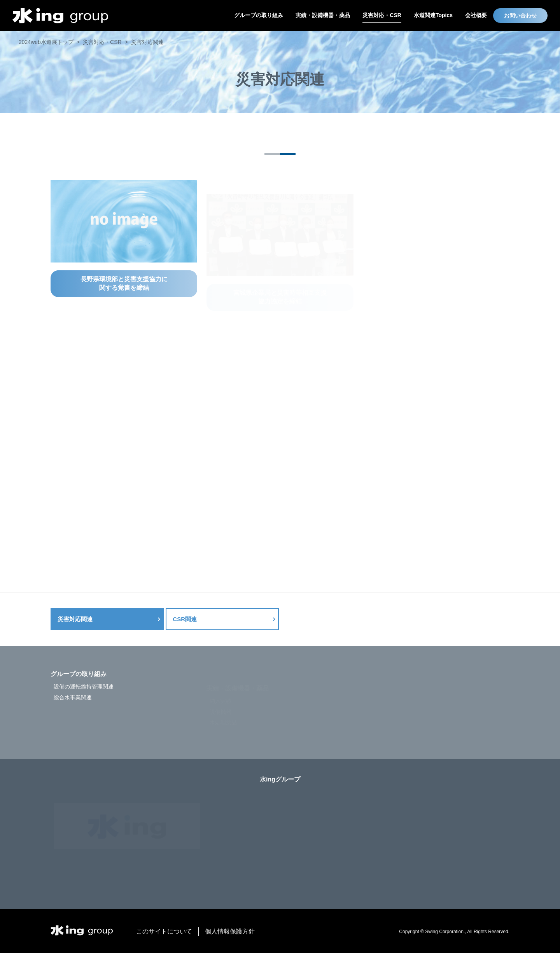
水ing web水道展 (60, 16)
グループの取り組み (79, 687)
